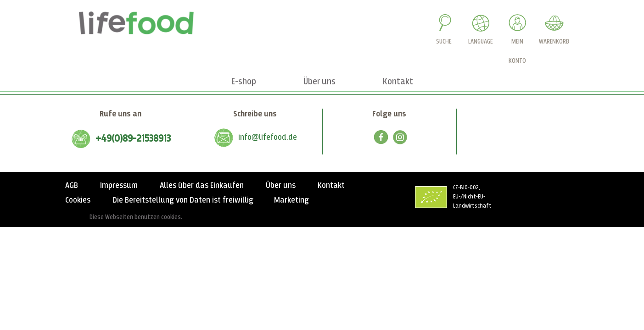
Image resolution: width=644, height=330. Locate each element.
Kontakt (331, 186)
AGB (72, 186)
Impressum (119, 186)
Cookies (78, 200)
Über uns (281, 186)
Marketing (291, 200)
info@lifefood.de (268, 137)
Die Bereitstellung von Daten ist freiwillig (183, 200)
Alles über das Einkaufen (202, 186)
